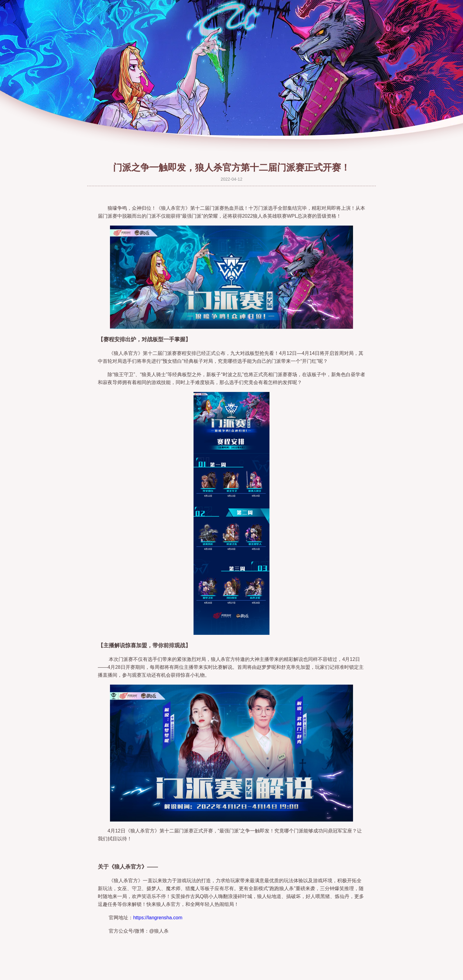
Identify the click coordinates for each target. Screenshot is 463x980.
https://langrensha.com (158, 918)
